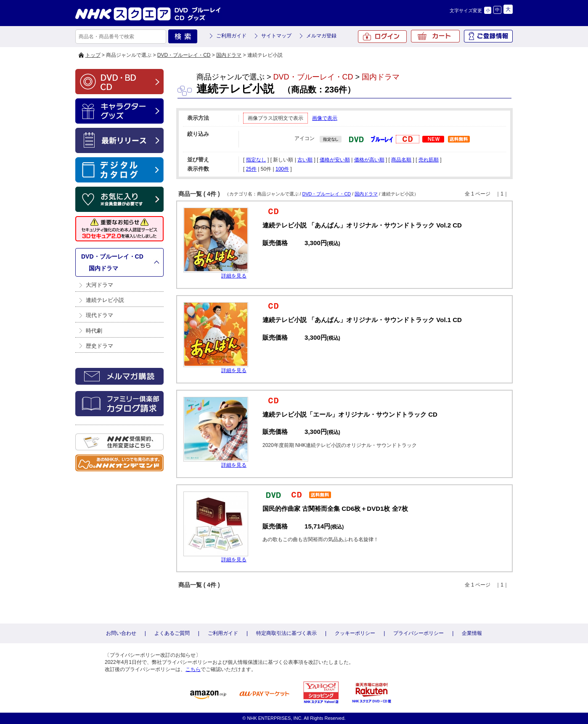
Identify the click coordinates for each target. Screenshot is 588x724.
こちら (193, 669)
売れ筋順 (429, 160)
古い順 (305, 160)
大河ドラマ (99, 285)
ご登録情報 (488, 36)
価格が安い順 (335, 160)
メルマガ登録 (321, 36)
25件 (251, 169)
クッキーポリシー (355, 633)
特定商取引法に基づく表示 (286, 633)
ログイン (382, 37)
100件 (282, 169)
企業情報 (472, 633)
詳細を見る (234, 276)
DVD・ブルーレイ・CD (184, 55)
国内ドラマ (229, 55)
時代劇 (94, 331)
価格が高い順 (369, 160)
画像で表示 (325, 118)
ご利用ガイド (231, 36)
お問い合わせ (121, 633)
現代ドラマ (99, 315)
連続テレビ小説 (105, 300)
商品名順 (401, 160)
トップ (93, 55)
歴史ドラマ (99, 346)
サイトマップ (276, 36)
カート (435, 36)
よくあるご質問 (172, 633)
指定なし (256, 160)
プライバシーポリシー (418, 633)
